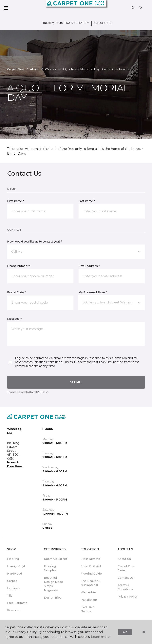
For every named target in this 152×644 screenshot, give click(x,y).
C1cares (51, 69)
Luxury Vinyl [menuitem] (16, 566)
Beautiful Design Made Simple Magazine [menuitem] (53, 584)
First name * (16, 201)
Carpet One (15, 69)
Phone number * (19, 266)
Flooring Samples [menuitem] (50, 568)
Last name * (87, 201)
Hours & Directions (15, 464)
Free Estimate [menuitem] (17, 603)
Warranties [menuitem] (89, 592)
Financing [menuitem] (14, 610)
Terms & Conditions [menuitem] (125, 587)
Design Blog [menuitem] (53, 598)
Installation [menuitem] (89, 600)
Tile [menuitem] (10, 596)
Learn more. (101, 637)
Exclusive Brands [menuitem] (87, 609)
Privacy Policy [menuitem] (128, 597)
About (34, 69)
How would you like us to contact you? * (35, 242)
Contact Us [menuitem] (125, 578)
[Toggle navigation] (6, 8)
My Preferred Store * (93, 292)
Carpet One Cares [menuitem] (126, 568)
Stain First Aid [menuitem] (91, 566)
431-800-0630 (103, 23)
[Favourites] (140, 8)
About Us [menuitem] (124, 559)
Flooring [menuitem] (13, 559)
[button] (133, 8)
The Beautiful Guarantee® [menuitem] (90, 583)
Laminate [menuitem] (14, 588)
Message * (14, 319)
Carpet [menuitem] (12, 581)
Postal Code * (16, 292)
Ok (125, 632)
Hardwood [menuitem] (15, 574)
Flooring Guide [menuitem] (91, 574)
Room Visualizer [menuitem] (56, 559)
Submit (76, 382)
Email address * (89, 266)
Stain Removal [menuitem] (91, 559)
